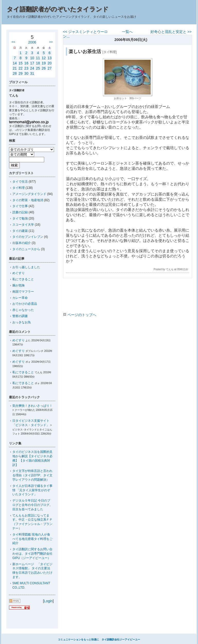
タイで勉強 (20, 218)
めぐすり (19, 273)
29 (21, 73)
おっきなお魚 (22, 322)
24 (32, 68)
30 (26, 73)
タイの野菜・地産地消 (28, 200)
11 (38, 58)
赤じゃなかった (23, 310)
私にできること (23, 279)
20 (50, 63)
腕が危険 (19, 285)
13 (50, 58)
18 (38, 63)
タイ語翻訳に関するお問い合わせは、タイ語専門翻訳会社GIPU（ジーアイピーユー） (32, 554)
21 (15, 68)
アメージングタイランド (29, 194)
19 (44, 63)
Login (48, 601)
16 (26, 63)
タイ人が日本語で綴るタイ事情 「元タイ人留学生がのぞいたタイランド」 (32, 490)
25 (38, 68)
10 (32, 58)
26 (44, 68)
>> (51, 42)
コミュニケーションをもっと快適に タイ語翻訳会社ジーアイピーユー (99, 639)
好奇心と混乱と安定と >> (171, 32)
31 (32, 73)
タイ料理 (19, 188)
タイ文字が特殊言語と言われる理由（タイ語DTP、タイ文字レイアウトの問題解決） (32, 475)
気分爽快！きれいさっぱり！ (32, 406)
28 (15, 73)
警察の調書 (20, 316)
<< (13, 42)
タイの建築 (20, 231)
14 (15, 63)
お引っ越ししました (26, 267)
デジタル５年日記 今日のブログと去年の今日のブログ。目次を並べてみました (32, 505)
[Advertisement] (127, 296)
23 (26, 68)
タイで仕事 (20, 206)
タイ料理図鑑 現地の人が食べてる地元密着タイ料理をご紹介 (32, 539)
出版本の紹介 (22, 243)
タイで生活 (20, 182)
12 (44, 58)
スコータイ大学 (23, 225)
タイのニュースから (26, 249)
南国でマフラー (23, 292)
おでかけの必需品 (25, 304)
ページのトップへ (80, 315)
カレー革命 (20, 298)
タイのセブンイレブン (28, 237)
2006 (32, 42)
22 (21, 68)
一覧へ (127, 32)
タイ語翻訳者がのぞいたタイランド (58, 9)
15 (21, 63)
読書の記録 (20, 212)
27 (50, 68)
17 (32, 63)
